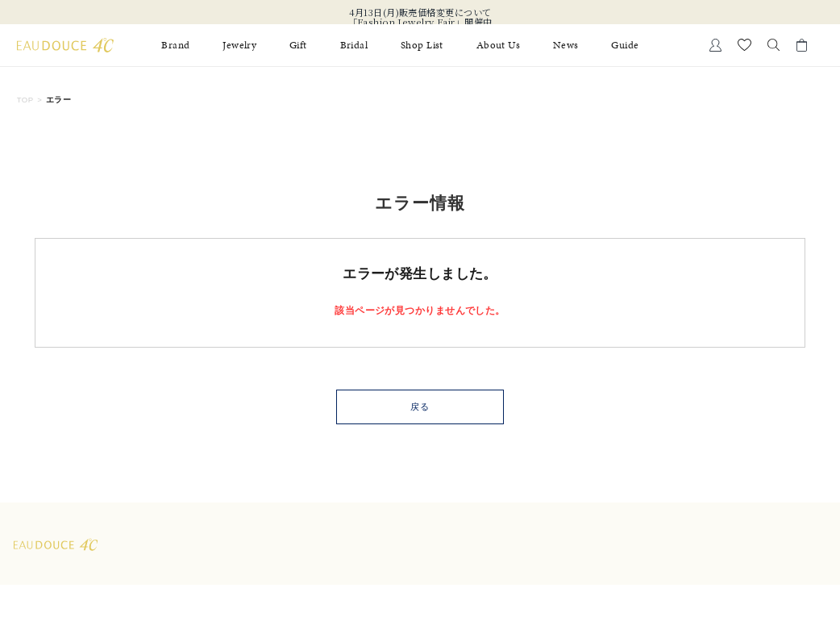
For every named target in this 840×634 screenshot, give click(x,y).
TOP (25, 100)
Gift (298, 45)
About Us (498, 45)
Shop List (422, 45)
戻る (420, 407)
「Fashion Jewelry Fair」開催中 (420, 22)
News (566, 45)
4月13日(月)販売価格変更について (420, 12)
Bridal (354, 45)
